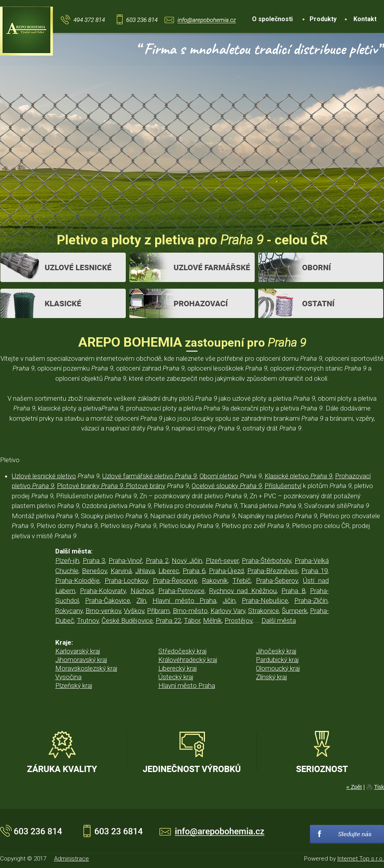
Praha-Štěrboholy (266, 561)
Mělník (212, 620)
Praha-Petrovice (181, 591)
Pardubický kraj (277, 660)
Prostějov (238, 620)
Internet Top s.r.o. (361, 859)
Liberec (169, 571)
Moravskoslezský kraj (86, 668)
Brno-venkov (103, 611)
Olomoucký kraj (278, 668)
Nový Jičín (187, 561)
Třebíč (242, 580)
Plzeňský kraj (74, 685)
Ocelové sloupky (227, 486)
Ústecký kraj (176, 677)
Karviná (121, 571)
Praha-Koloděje (77, 580)
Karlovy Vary (228, 611)
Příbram (158, 611)
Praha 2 (157, 561)
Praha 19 (314, 571)
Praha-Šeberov (277, 580)
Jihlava (145, 571)
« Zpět (354, 787)
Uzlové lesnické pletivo (44, 476)
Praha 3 (94, 561)
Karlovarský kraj (78, 651)
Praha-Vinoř (125, 561)
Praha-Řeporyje (175, 580)
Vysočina (68, 677)
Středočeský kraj (183, 651)
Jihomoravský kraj (81, 660)
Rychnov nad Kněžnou (243, 591)
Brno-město (190, 611)
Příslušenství (283, 486)
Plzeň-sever (222, 561)
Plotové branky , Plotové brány (111, 486)
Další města (279, 620)
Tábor (192, 620)
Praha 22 (168, 620)
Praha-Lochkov (126, 580)
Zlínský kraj (272, 677)
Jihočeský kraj (276, 651)
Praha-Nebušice (265, 600)
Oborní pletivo (219, 476)
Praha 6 (194, 571)
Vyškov (134, 611)
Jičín (229, 600)
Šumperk (294, 611)
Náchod (142, 591)
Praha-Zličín (311, 600)
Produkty (323, 19)
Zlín (141, 600)
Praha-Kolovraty (103, 591)
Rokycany (69, 611)
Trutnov (88, 620)
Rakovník (215, 580)
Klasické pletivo (298, 476)
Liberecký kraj (178, 668)
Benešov (94, 571)
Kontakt (365, 19)
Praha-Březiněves (273, 571)
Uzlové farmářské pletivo (149, 476)
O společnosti (272, 19)
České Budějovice (127, 620)
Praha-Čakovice (108, 600)
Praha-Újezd (226, 571)
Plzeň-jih (67, 561)
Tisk (379, 787)
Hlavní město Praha (184, 600)
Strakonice (264, 611)
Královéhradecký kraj (188, 660)
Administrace (72, 859)
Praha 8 (293, 591)
